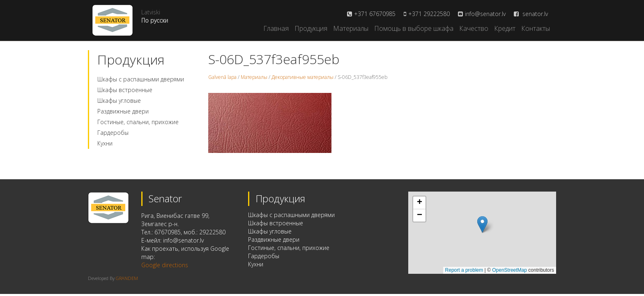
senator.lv (531, 14)
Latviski (151, 12)
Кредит (505, 28)
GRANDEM (127, 278)
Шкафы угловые (119, 101)
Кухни (105, 143)
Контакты (536, 28)
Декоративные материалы (302, 77)
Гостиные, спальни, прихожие (138, 122)
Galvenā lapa (222, 77)
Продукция (311, 28)
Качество (474, 28)
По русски (155, 20)
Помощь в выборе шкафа (414, 28)
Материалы (351, 28)
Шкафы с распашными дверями (141, 79)
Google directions (165, 265)
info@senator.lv (485, 14)
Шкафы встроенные (125, 90)
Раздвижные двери (123, 111)
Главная (276, 28)
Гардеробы (113, 133)
